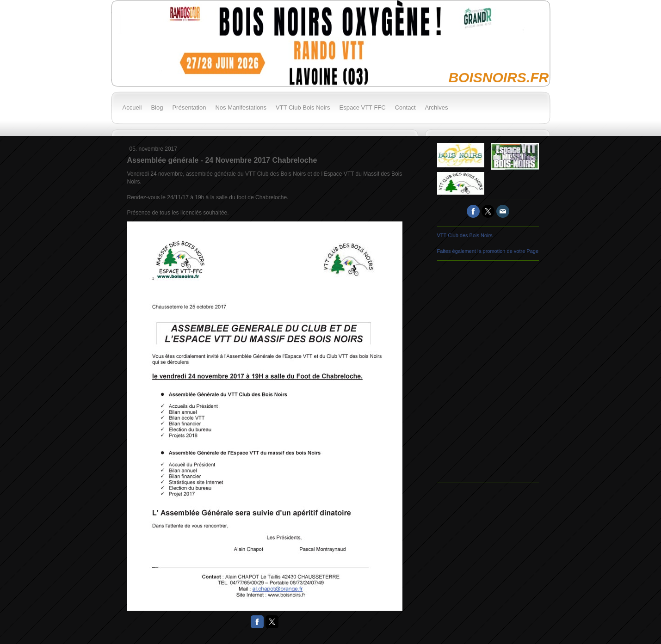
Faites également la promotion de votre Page (488, 251)
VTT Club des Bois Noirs (465, 235)
